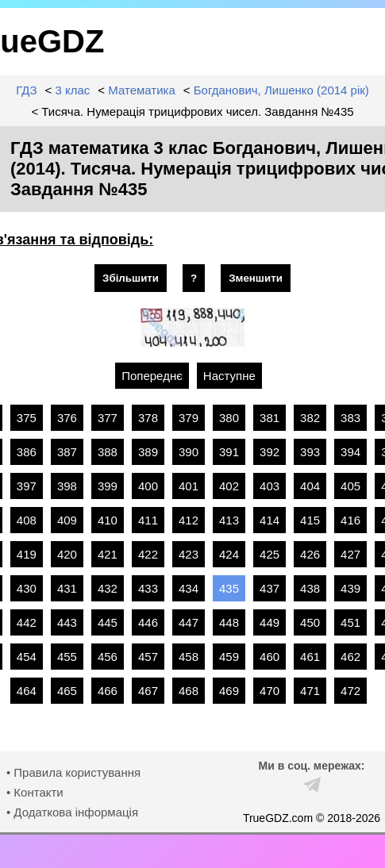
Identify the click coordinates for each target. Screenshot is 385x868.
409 (67, 520)
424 (229, 554)
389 (148, 452)
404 (310, 486)
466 (108, 691)
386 (27, 452)
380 (229, 418)
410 (108, 520)
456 (108, 657)
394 (350, 452)
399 (108, 486)
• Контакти (35, 792)
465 (67, 691)
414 (269, 520)
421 (108, 554)
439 (350, 588)
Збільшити (131, 278)
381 (269, 418)
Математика (142, 90)
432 (108, 588)
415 (310, 520)
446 (148, 622)
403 (269, 486)
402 (229, 486)
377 (108, 418)
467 (148, 691)
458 (189, 657)
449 (269, 622)
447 (189, 622)
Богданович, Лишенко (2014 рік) (281, 90)
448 (229, 622)
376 (67, 418)
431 (67, 588)
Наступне (229, 376)
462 (350, 657)
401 (189, 486)
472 (350, 691)
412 (189, 520)
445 (108, 622)
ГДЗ (26, 90)
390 (189, 452)
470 (269, 691)
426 (310, 554)
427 (350, 554)
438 (310, 588)
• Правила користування (73, 772)
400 (148, 486)
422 (148, 554)
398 (67, 486)
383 (350, 418)
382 (310, 418)
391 (229, 452)
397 (27, 486)
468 (189, 691)
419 (27, 554)
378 (148, 418)
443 (67, 622)
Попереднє (152, 376)
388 (108, 452)
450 (310, 622)
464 (27, 691)
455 (67, 657)
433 (148, 588)
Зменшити (256, 278)
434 (189, 588)
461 (310, 657)
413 (229, 520)
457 (148, 657)
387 (67, 452)
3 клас (72, 90)
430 (27, 588)
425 (269, 554)
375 (27, 418)
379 (189, 418)
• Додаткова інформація (72, 812)
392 (269, 452)
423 (189, 554)
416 (350, 520)
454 (27, 657)
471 (310, 691)
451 (350, 622)
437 (269, 588)
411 (148, 520)
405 (350, 486)
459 (229, 657)
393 (310, 452)
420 (67, 554)
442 (27, 622)
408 (27, 520)
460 (269, 657)
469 (229, 691)
